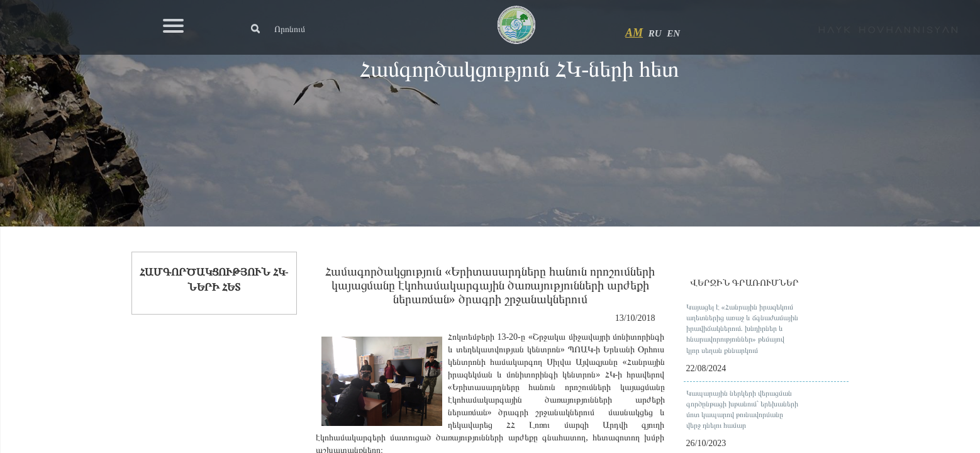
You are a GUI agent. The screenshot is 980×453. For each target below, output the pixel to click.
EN (673, 33)
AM (634, 33)
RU (655, 33)
